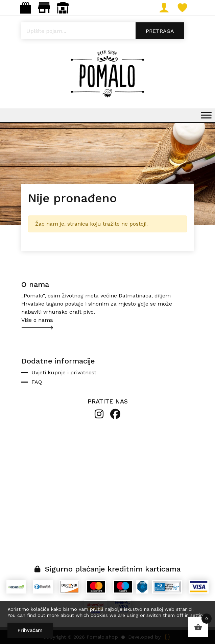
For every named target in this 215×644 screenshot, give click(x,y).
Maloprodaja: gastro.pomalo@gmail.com (44, 8)
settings (199, 615)
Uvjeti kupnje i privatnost (64, 372)
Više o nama (37, 320)
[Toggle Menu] (206, 115)
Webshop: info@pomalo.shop (26, 8)
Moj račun (166, 8)
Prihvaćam (30, 630)
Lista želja (185, 8)
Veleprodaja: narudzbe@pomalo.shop (63, 8)
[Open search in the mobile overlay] (107, 31)
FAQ (37, 382)
